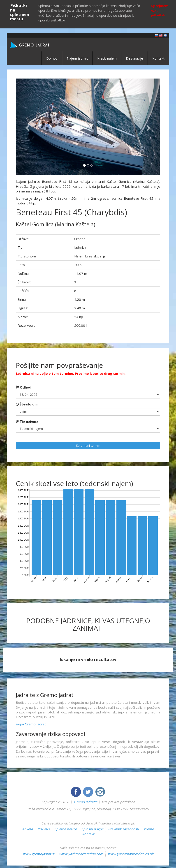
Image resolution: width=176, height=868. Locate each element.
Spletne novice (66, 829)
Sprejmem (160, 6)
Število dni (27, 404)
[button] (27, 127)
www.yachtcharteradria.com (81, 854)
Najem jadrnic (77, 58)
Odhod (24, 387)
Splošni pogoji (92, 829)
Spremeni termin (88, 446)
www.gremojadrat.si (39, 854)
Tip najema (27, 421)
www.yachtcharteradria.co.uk (131, 854)
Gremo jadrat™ (85, 802)
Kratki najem (107, 58)
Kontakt (158, 58)
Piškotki (44, 829)
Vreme (149, 829)
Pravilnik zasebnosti (123, 829)
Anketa (27, 829)
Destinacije (134, 58)
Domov (52, 58)
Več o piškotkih (158, 13)
